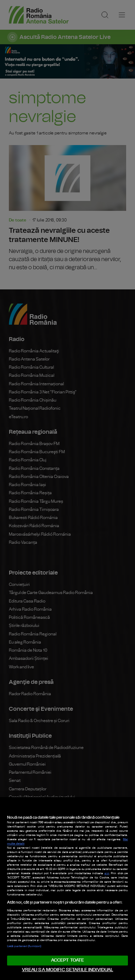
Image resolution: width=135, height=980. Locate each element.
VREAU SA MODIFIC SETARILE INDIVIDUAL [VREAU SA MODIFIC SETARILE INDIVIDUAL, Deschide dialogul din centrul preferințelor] (68, 970)
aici (107, 874)
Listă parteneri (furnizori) (24, 946)
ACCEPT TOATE (68, 960)
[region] (67, 889)
